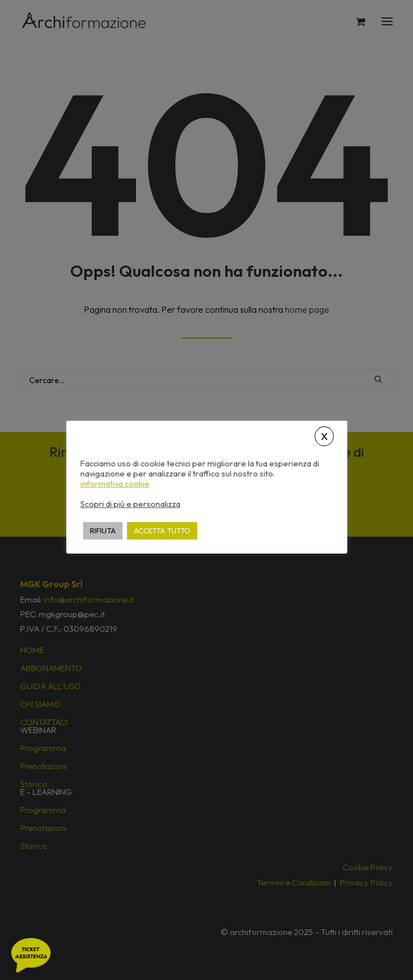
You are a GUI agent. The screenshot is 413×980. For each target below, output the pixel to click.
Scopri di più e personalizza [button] (130, 504)
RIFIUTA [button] (103, 531)
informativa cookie (115, 484)
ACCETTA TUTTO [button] (162, 531)
